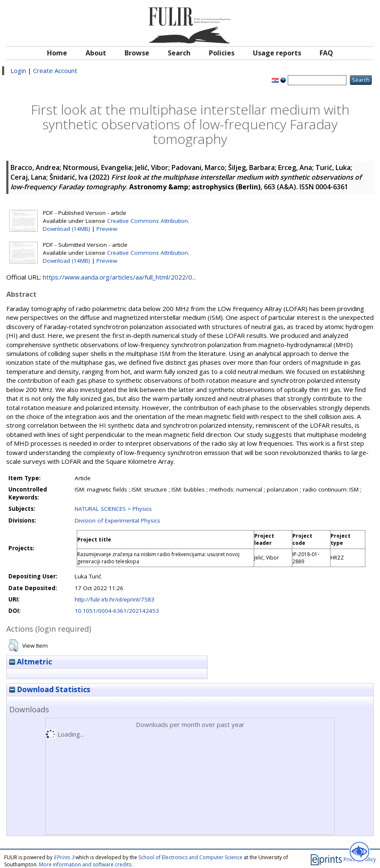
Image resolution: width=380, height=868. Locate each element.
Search (179, 53)
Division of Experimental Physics (117, 520)
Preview (107, 229)
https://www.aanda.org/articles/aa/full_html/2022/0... (119, 277)
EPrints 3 (64, 857)
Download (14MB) (66, 229)
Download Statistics (50, 689)
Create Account (55, 71)
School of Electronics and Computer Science (190, 857)
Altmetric (31, 662)
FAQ (326, 53)
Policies (222, 53)
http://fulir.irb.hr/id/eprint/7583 (115, 599)
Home (57, 53)
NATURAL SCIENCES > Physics (113, 509)
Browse (137, 53)
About (96, 53)
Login (18, 71)
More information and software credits (85, 864)
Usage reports (277, 53)
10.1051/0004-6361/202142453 (117, 611)
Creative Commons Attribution (147, 221)
